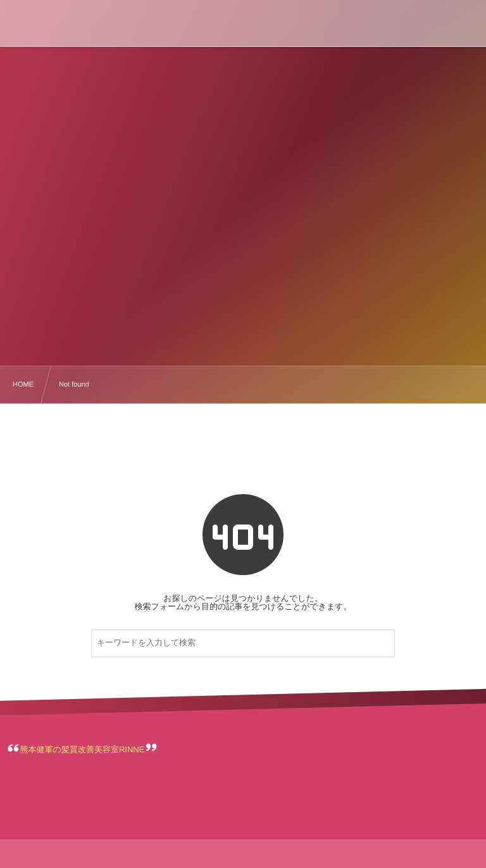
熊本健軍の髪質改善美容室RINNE (83, 749)
